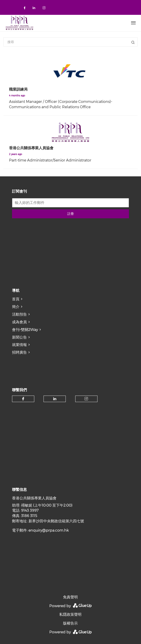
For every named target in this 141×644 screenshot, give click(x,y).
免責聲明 (70, 597)
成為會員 (19, 322)
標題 (133, 42)
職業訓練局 (18, 89)
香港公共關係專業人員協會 (31, 148)
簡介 (16, 307)
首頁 (16, 299)
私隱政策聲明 (70, 614)
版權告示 (70, 623)
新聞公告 (19, 337)
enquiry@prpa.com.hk (49, 530)
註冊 (71, 214)
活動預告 (19, 314)
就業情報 (19, 345)
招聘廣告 (19, 352)
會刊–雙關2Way (25, 330)
